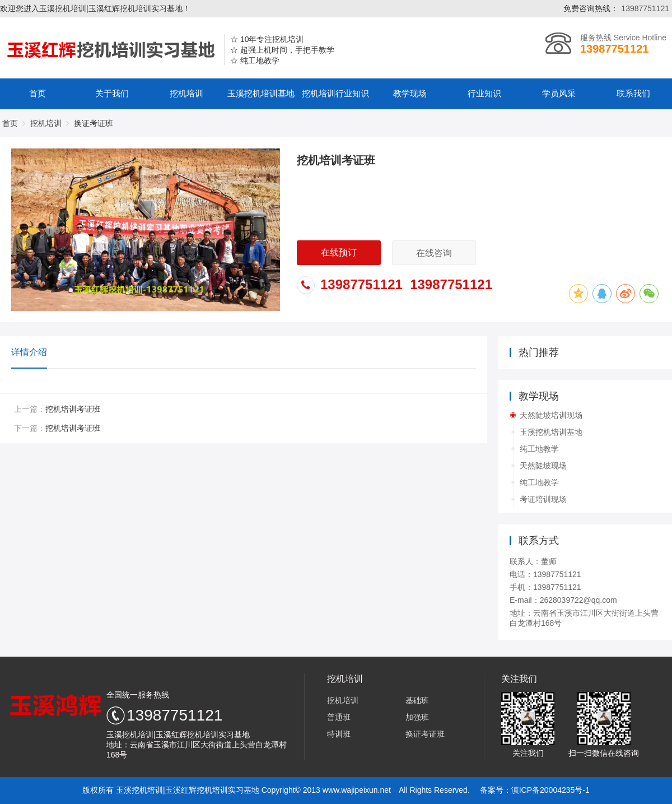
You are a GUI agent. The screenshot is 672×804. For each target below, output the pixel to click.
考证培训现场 (543, 499)
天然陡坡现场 (543, 466)
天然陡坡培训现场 (551, 415)
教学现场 (410, 94)
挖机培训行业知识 (335, 94)
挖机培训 (186, 94)
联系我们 (633, 94)
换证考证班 (425, 734)
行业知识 (484, 94)
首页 (38, 94)
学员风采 (559, 94)
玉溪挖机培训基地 (261, 94)
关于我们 (112, 94)
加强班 (417, 717)
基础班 (417, 700)
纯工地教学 (539, 449)
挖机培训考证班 (73, 409)
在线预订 (339, 252)
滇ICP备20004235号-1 (550, 790)
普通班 (339, 717)
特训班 (339, 734)
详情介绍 (29, 352)
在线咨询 (434, 253)
